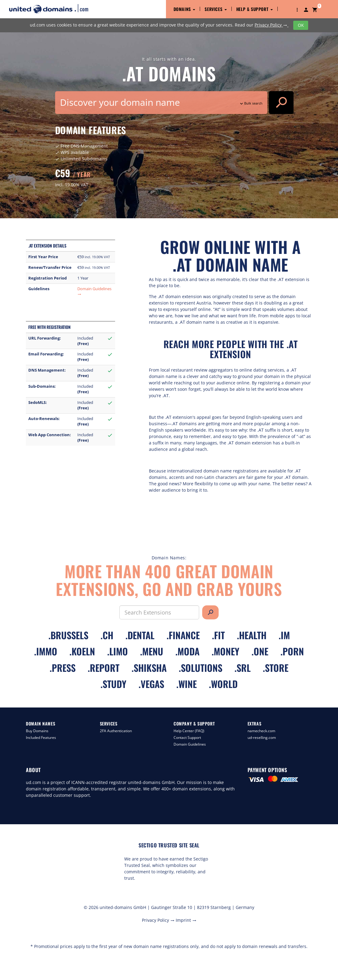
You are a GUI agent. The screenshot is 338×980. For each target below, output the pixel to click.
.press (63, 668)
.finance (183, 635)
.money (225, 651)
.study (113, 684)
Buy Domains (37, 731)
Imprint (186, 920)
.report (104, 668)
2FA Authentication (116, 731)
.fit (218, 635)
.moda (187, 651)
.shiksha (149, 668)
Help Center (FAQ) (189, 731)
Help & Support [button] (255, 9)
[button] (297, 9)
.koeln (82, 651)
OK (301, 25)
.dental (140, 635)
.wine (187, 684)
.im (284, 635)
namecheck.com (261, 731)
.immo (46, 651)
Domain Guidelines (190, 744)
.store (276, 668)
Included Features (41, 738)
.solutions (201, 668)
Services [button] (216, 9)
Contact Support (187, 738)
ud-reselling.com (262, 738)
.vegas (151, 684)
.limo (118, 651)
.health (252, 635)
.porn (292, 651)
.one (260, 651)
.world (223, 684)
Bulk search (251, 103)
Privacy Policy (271, 25)
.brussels (68, 635)
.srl (243, 668)
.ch (107, 635)
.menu (152, 651)
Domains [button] (185, 9)
